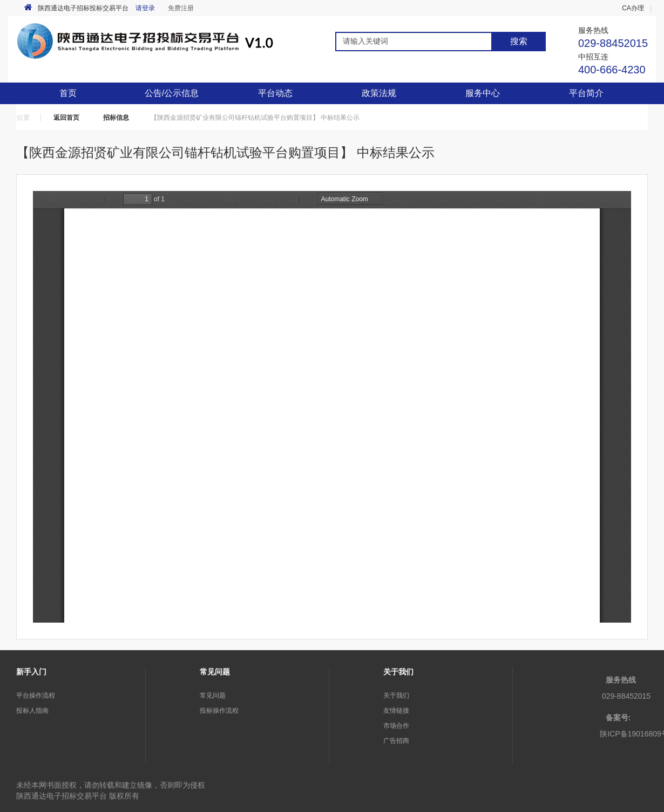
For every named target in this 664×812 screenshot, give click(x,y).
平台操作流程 (36, 695)
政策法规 (379, 93)
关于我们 (396, 695)
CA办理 (633, 8)
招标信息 (116, 118)
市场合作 (396, 726)
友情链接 (396, 711)
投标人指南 (32, 711)
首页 (68, 93)
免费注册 (181, 8)
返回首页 (66, 118)
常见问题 (213, 695)
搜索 (519, 41)
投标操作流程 (219, 711)
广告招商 (396, 741)
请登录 (145, 8)
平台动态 (275, 93)
